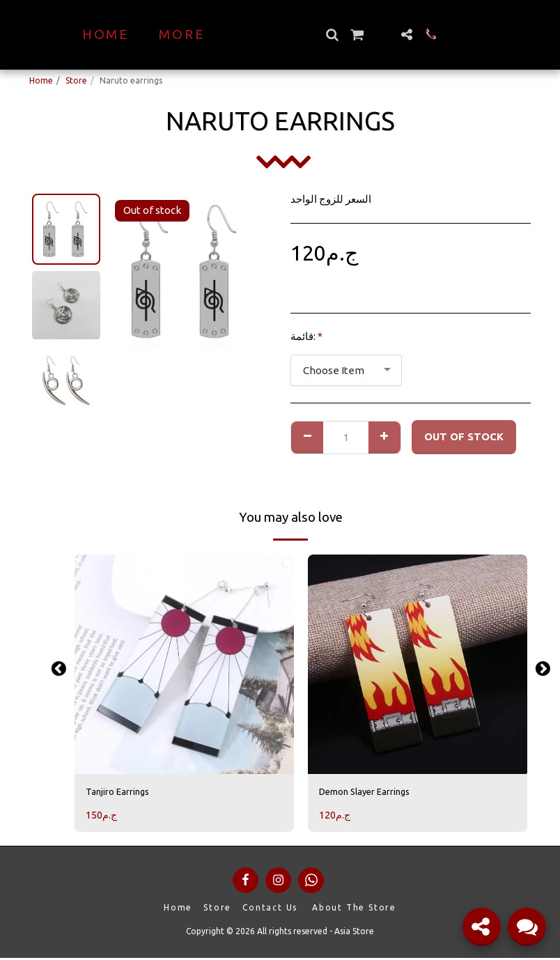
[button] (356, 34)
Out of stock (464, 436)
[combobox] (346, 371)
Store (76, 80)
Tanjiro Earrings (124, 792)
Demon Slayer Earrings (374, 792)
